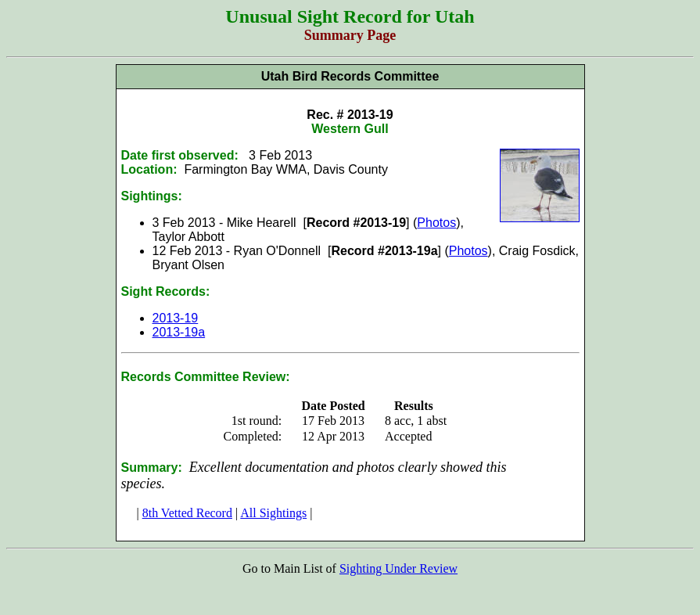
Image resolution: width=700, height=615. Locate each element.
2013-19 (176, 318)
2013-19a (179, 332)
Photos (436, 223)
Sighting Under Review (398, 568)
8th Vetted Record (187, 513)
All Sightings (273, 513)
